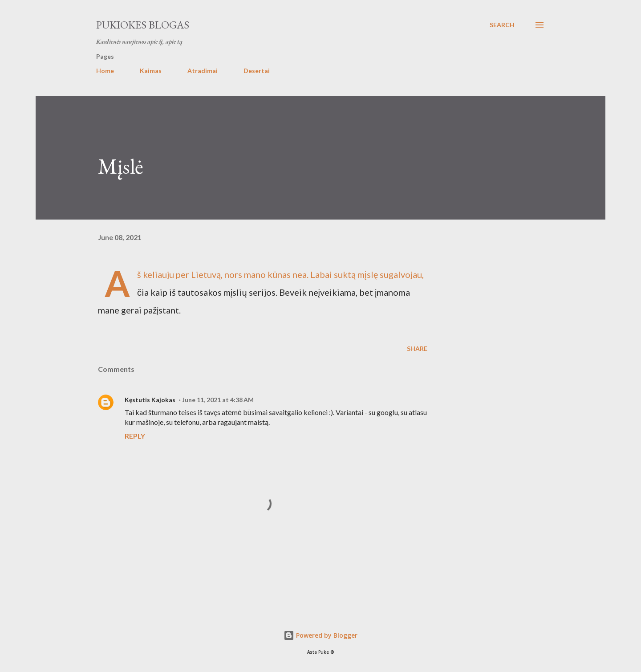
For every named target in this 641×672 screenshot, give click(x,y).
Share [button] (417, 348)
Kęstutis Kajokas (150, 400)
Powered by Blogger (320, 635)
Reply (135, 436)
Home (105, 71)
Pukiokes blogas (143, 25)
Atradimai (203, 71)
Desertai (257, 71)
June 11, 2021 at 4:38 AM (218, 400)
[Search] (502, 25)
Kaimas (151, 71)
